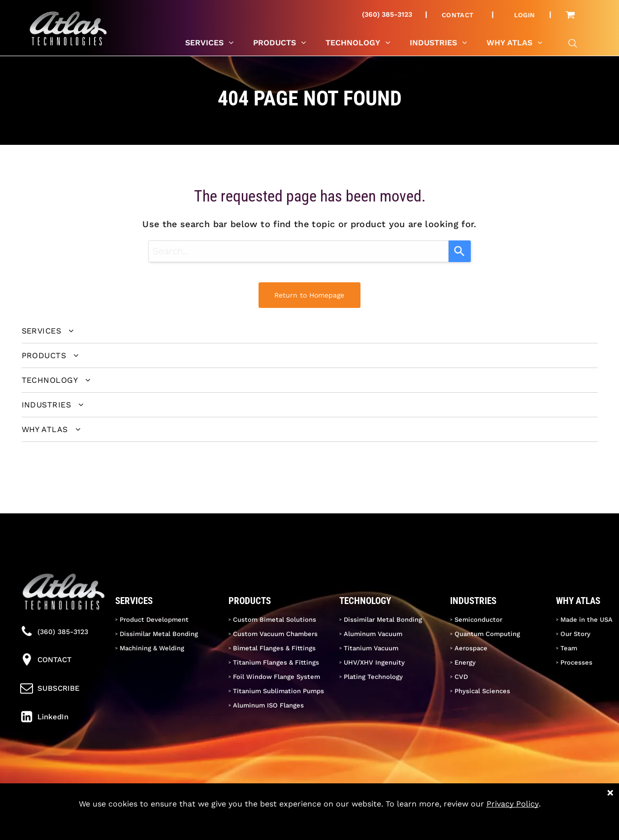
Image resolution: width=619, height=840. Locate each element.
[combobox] (298, 251)
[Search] (460, 251)
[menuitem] (462, 15)
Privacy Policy (513, 804)
